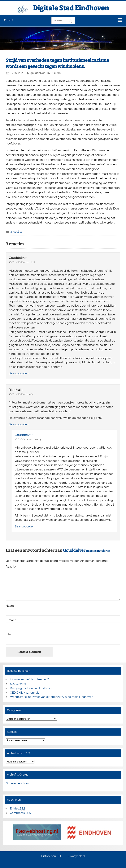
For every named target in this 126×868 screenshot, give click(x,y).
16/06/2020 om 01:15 (28, 439)
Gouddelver (24, 435)
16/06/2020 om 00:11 (22, 394)
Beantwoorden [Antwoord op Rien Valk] (19, 424)
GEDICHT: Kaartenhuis (25, 693)
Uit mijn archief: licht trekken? (29, 679)
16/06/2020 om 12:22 (22, 262)
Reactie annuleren (98, 551)
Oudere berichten (17, 783)
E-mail (11, 620)
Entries (17, 809)
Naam (11, 606)
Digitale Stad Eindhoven (71, 8)
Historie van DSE (52, 856)
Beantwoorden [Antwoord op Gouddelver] (19, 373)
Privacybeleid (76, 856)
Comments (20, 813)
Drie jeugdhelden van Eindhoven (32, 688)
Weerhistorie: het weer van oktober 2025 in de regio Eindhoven (52, 697)
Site (8, 634)
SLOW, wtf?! (18, 684)
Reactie (12, 567)
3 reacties (16, 232)
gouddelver (38, 73)
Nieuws (56, 73)
